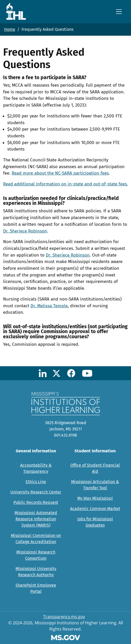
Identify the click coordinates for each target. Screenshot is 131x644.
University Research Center (36, 492)
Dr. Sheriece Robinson (25, 231)
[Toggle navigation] (119, 12)
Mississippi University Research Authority (36, 572)
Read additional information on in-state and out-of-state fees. (65, 184)
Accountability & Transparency (36, 468)
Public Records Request (36, 502)
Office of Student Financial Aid (95, 468)
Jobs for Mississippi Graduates (95, 522)
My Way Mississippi (95, 498)
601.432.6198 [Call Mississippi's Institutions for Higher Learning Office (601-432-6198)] (65, 435)
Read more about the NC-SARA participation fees (60, 173)
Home (10, 29)
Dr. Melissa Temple (49, 306)
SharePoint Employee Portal (36, 588)
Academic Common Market (95, 509)
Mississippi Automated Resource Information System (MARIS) (36, 519)
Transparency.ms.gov (64, 617)
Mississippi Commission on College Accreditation (36, 539)
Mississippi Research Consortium (36, 555)
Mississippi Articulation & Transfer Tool (95, 485)
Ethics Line (36, 482)
